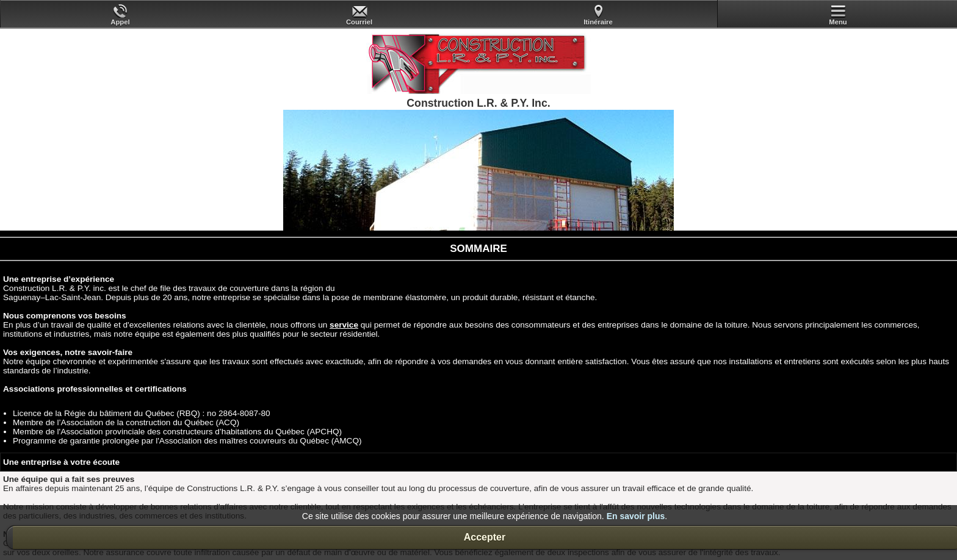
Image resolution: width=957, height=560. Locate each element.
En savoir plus (636, 516)
